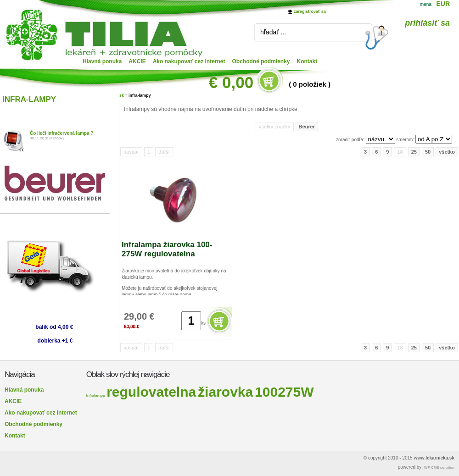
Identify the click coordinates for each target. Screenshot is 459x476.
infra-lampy (140, 95)
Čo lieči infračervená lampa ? (62, 133)
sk (122, 95)
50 (428, 152)
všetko (447, 152)
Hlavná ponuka (102, 61)
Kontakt (307, 61)
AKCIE (137, 61)
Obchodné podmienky (261, 61)
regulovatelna (151, 392)
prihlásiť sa (427, 23)
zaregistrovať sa (310, 11)
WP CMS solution (439, 468)
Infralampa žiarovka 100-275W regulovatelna (167, 249)
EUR (443, 4)
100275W (284, 392)
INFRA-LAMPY (29, 99)
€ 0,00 (231, 82)
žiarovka (225, 392)
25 (414, 152)
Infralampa (95, 396)
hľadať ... (273, 32)
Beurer (307, 127)
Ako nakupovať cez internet (189, 61)
